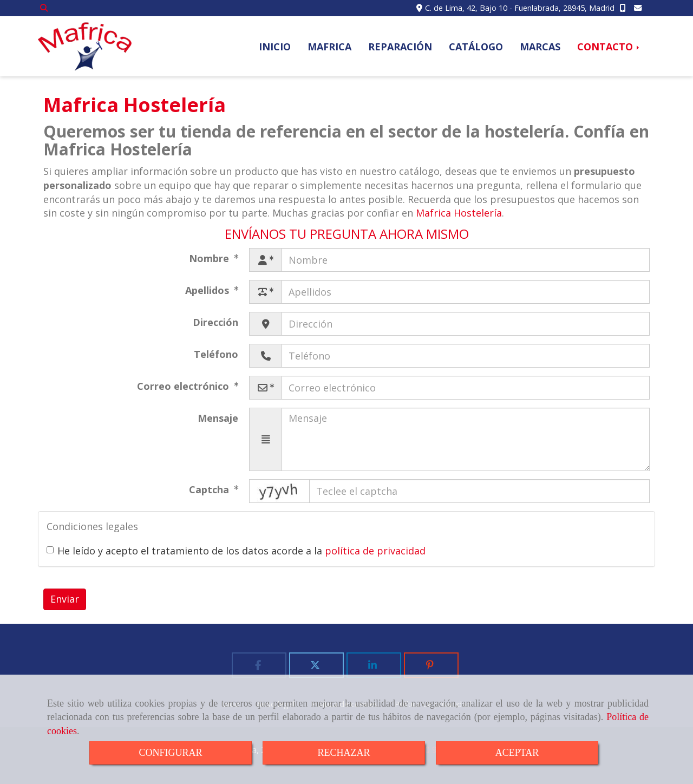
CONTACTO (609, 47)
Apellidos (208, 290)
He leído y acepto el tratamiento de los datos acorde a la (236, 551)
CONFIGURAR (170, 753)
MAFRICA (329, 47)
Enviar (65, 599)
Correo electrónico (184, 386)
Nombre (210, 258)
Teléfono (216, 354)
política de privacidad (375, 551)
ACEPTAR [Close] (517, 753)
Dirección (215, 322)
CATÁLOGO (476, 47)
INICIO (275, 47)
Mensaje (218, 418)
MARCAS (540, 47)
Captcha (210, 489)
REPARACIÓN (400, 47)
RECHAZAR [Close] (344, 753)
